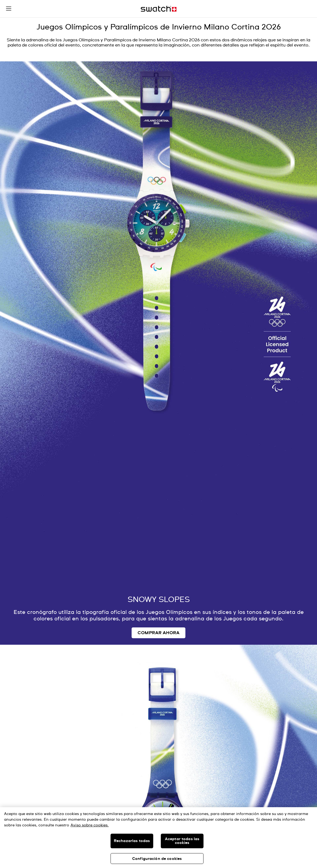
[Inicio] (159, 9)
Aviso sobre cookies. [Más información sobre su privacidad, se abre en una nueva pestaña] (90, 825)
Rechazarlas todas (132, 841)
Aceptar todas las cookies (182, 841)
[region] (159, 838)
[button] (9, 9)
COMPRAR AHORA (159, 633)
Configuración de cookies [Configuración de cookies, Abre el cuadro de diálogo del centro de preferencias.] (157, 859)
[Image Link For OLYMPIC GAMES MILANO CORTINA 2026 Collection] (159, 353)
